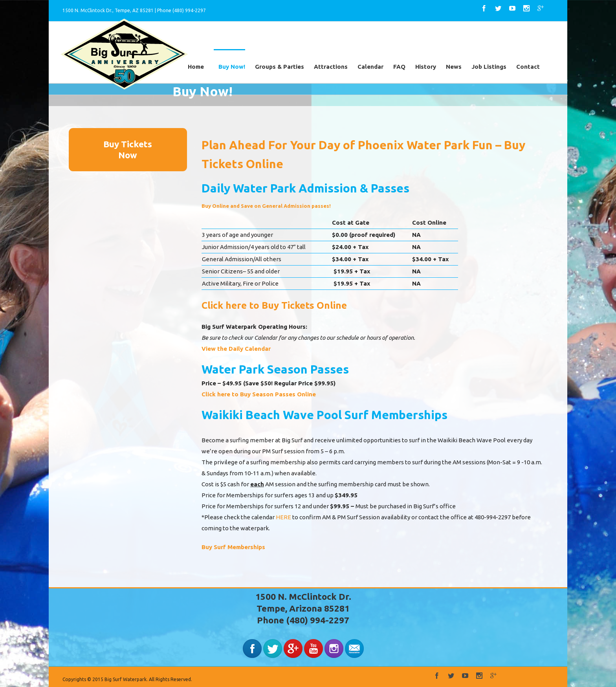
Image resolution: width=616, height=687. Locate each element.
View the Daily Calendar (236, 349)
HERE (283, 517)
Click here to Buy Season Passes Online (259, 394)
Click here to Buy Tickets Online (274, 305)
